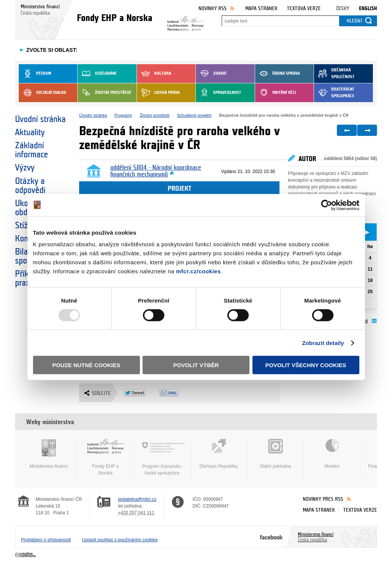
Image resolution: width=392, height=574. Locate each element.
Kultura (154, 74)
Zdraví (211, 74)
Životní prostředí (104, 93)
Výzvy (25, 168)
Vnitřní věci (276, 93)
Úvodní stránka (40, 119)
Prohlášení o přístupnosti (46, 540)
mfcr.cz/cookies (198, 271)
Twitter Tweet (142, 393)
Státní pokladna (275, 454)
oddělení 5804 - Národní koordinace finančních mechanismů (156, 171)
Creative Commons (26, 555)
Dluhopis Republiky (219, 454)
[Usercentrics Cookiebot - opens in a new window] (327, 205)
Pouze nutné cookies (86, 365)
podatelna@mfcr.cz (137, 499)
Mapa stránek (261, 8)
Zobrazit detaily (323, 343)
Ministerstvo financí (49, 454)
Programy (123, 115)
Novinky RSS (213, 8)
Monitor (332, 454)
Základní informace (32, 150)
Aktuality (30, 133)
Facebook (271, 537)
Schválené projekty (194, 115)
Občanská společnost (334, 74)
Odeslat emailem (177, 393)
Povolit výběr (196, 365)
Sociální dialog (43, 93)
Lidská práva (158, 93)
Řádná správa (277, 74)
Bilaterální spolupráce (334, 93)
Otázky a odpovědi (30, 186)
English (368, 8)
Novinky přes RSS (323, 499)
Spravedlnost (219, 93)
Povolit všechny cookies (306, 365)
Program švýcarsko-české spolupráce (162, 457)
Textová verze (304, 8)
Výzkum (35, 74)
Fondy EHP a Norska (105, 457)
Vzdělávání (97, 74)
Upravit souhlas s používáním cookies (120, 540)
